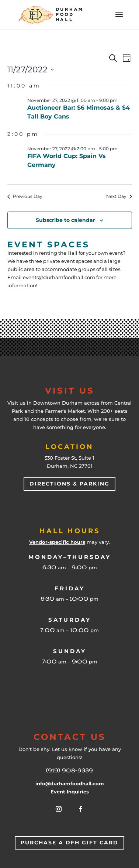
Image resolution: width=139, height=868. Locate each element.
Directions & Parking (69, 484)
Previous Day (25, 196)
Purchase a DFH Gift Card (69, 843)
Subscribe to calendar (65, 220)
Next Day (119, 196)
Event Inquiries (70, 792)
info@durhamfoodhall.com (70, 783)
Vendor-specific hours (57, 542)
